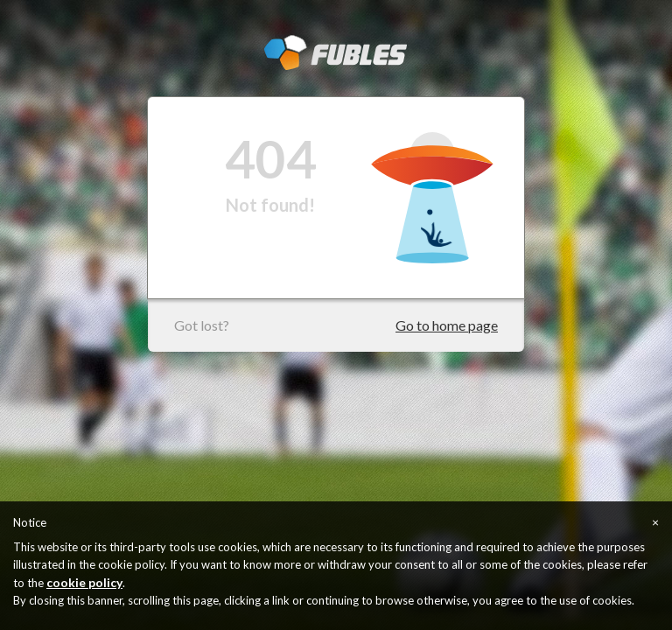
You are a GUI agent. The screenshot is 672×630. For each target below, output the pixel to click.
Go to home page (447, 325)
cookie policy (84, 582)
